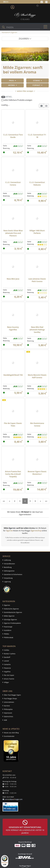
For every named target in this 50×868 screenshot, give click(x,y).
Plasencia (7, 668)
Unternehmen (9, 702)
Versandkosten (9, 564)
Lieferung (7, 560)
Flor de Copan (9, 675)
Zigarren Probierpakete (12, 623)
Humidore (8, 630)
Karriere (7, 706)
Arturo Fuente (9, 679)
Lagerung (7, 582)
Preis (13, 81)
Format (37, 85)
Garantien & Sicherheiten (13, 574)
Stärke (37, 81)
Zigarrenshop (36, 531)
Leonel (6, 661)
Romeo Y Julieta (10, 654)
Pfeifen (6, 634)
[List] (41, 106)
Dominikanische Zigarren (13, 612)
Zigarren (9, 531)
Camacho (7, 664)
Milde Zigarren (9, 616)
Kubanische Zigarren (11, 609)
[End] (46, 501)
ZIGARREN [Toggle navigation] (25, 39)
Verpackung (8, 578)
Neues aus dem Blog (11, 733)
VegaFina (7, 672)
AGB (5, 720)
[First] (4, 501)
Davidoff (7, 657)
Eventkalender (9, 736)
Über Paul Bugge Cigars (12, 695)
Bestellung (8, 567)
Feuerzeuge (8, 627)
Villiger (6, 682)
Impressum (8, 713)
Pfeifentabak (9, 637)
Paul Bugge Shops (10, 699)
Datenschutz (9, 716)
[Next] (40, 501)
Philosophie (8, 709)
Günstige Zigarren (10, 620)
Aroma (13, 85)
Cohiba (6, 650)
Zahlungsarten (9, 571)
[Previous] (10, 501)
